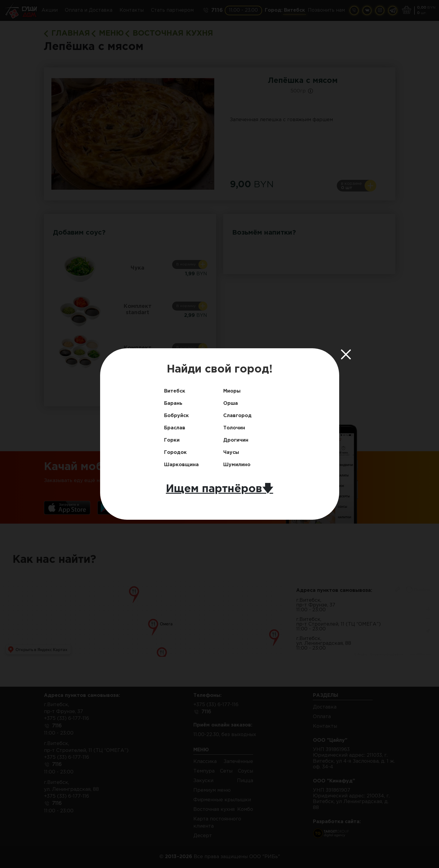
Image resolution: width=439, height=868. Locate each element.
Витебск (175, 391)
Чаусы (231, 453)
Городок (175, 453)
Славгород (237, 416)
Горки (172, 440)
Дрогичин (236, 440)
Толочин (234, 428)
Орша (231, 403)
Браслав (175, 428)
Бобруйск (176, 416)
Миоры (232, 391)
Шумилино (237, 465)
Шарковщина (181, 465)
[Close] (346, 354)
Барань (173, 403)
